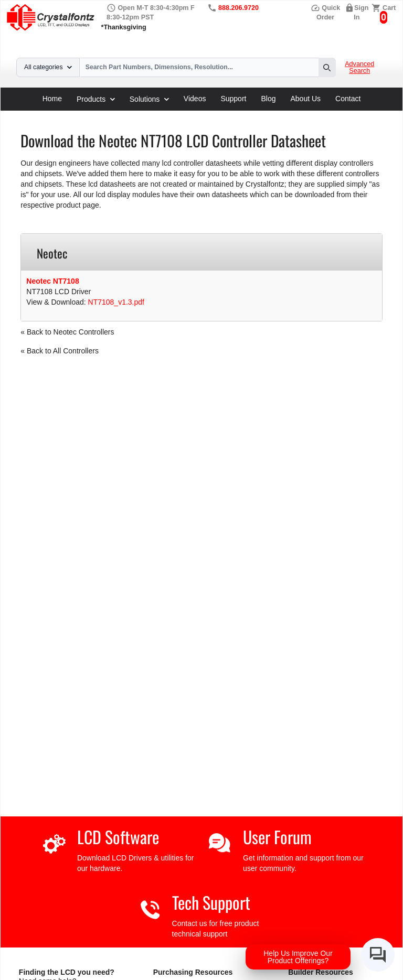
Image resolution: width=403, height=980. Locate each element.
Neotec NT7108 (52, 281)
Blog (268, 99)
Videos (195, 99)
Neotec (190, 114)
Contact (348, 99)
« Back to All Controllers (60, 351)
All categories (48, 67)
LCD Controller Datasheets (126, 114)
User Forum (277, 837)
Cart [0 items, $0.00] (389, 8)
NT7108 (223, 114)
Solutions (149, 99)
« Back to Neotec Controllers (67, 332)
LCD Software (118, 837)
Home (52, 99)
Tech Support (211, 902)
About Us (306, 99)
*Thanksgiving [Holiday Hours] (124, 27)
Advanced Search (359, 68)
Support (233, 99)
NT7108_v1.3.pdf (116, 302)
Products (96, 99)
